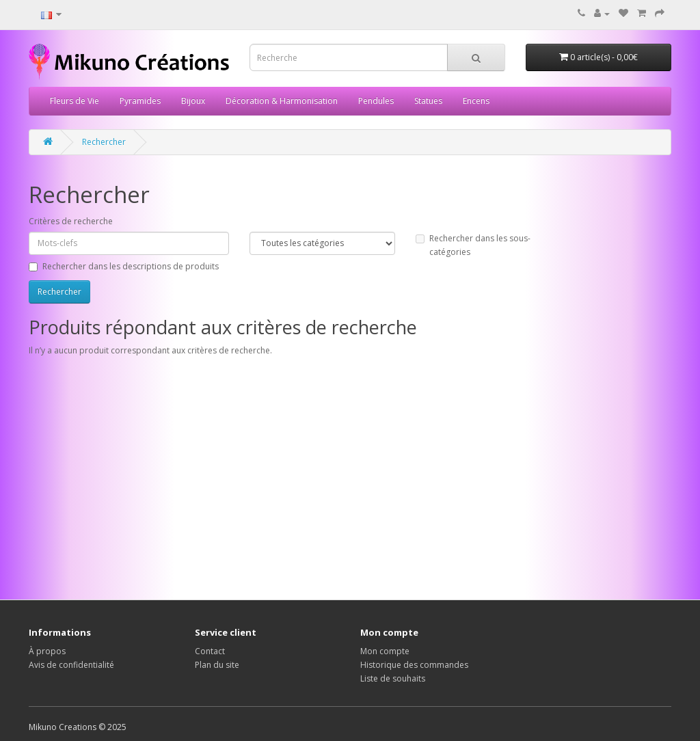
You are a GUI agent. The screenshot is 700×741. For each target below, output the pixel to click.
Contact (210, 651)
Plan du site (217, 665)
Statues (428, 101)
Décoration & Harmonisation (282, 101)
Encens (476, 101)
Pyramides (140, 101)
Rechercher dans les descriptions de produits (124, 266)
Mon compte (385, 651)
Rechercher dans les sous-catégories (473, 245)
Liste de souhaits (393, 678)
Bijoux (193, 101)
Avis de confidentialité (71, 665)
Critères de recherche (71, 221)
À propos (47, 651)
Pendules (376, 101)
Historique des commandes (414, 665)
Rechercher (104, 142)
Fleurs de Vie (75, 101)
